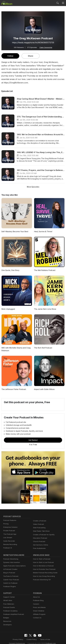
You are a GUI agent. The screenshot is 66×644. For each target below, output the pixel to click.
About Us (36, 594)
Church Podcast (39, 538)
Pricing (6, 520)
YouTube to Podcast (10, 573)
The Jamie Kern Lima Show (45, 306)
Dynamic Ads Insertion (11, 559)
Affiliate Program (39, 611)
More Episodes (33, 183)
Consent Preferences (50, 636)
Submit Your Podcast (11, 576)
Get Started (33, 437)
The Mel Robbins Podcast (44, 267)
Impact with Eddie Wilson (44, 386)
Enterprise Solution (10, 524)
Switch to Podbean (10, 580)
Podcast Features (9, 517)
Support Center (9, 594)
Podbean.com (40, 640)
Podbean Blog (38, 597)
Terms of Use (35, 636)
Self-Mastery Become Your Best (14, 228)
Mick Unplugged (8, 306)
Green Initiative (38, 607)
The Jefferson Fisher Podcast (13, 386)
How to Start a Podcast (41, 556)
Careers (36, 601)
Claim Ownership (45, 47)
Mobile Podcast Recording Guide (45, 569)
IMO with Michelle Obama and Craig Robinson (16, 346)
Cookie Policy (23, 636)
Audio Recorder (9, 538)
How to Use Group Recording (43, 573)
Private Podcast (9, 527)
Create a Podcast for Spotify (43, 531)
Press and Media (39, 604)
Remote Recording (10, 541)
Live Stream (7, 534)
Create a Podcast (39, 517)
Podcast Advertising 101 (42, 576)
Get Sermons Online (40, 541)
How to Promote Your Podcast (44, 566)
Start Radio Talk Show (41, 528)
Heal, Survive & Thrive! (43, 228)
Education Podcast (40, 535)
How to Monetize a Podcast (43, 562)
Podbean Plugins (9, 583)
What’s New (7, 597)
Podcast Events (9, 604)
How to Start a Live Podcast (43, 559)
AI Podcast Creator (10, 566)
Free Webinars (8, 601)
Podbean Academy (10, 607)
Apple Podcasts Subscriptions (14, 562)
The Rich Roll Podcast (43, 344)
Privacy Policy (10, 636)
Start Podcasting (39, 524)
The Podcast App (9, 531)
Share (31, 56)
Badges (6, 614)
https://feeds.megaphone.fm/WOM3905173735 (33, 42)
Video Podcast (38, 521)
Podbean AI (7, 545)
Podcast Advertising (10, 556)
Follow (10, 56)
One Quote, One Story (10, 267)
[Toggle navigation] (63, 3)
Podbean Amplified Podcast (13, 611)
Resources (7, 618)
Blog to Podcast (9, 569)
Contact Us (37, 614)
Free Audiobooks (39, 545)
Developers (7, 621)
